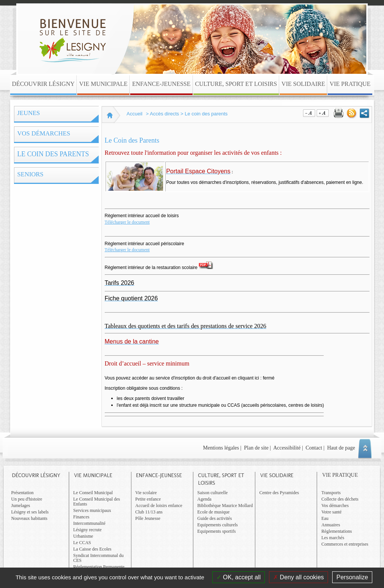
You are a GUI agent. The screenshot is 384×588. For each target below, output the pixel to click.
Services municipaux (92, 510)
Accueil (135, 114)
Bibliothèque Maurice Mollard (225, 506)
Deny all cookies (298, 577)
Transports (331, 493)
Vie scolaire (146, 493)
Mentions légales (221, 448)
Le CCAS (82, 543)
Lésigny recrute (88, 530)
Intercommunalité (89, 523)
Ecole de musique (214, 512)
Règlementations (337, 531)
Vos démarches (44, 133)
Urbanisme (83, 536)
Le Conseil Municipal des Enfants (97, 502)
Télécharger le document (127, 222)
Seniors (30, 174)
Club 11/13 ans (149, 512)
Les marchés (333, 538)
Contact (314, 448)
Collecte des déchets (340, 499)
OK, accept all (239, 577)
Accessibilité (287, 448)
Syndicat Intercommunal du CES (99, 558)
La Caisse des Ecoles (93, 549)
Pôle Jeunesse (148, 518)
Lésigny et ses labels (30, 512)
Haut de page (341, 448)
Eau (325, 518)
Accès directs (164, 114)
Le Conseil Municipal (93, 493)
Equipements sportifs (217, 531)
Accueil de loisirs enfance (159, 506)
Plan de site (256, 448)
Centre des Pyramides (279, 493)
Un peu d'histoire (27, 499)
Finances (82, 517)
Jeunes (29, 113)
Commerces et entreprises (345, 544)
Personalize (352, 577)
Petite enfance (148, 499)
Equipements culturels (218, 525)
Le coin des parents (53, 154)
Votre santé (332, 512)
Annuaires (331, 525)
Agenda (204, 499)
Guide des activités (215, 518)
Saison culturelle (213, 493)
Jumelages (21, 506)
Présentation (23, 493)
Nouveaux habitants (30, 518)
